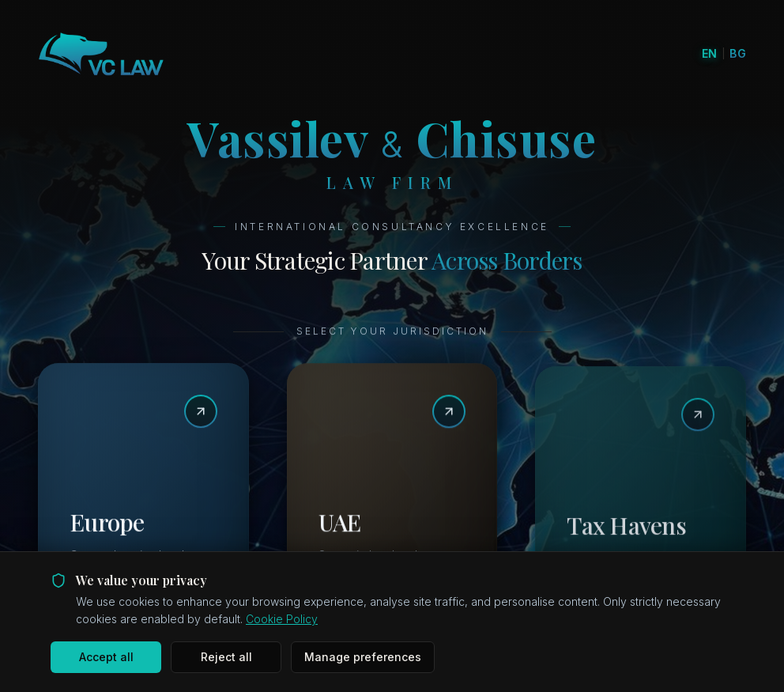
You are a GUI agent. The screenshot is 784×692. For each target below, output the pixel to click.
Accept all (106, 657)
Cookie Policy (282, 619)
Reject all (226, 657)
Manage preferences (363, 657)
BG (738, 53)
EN (710, 53)
